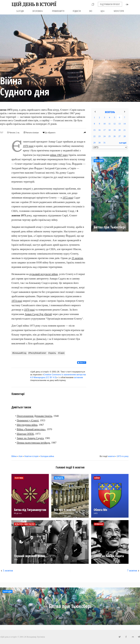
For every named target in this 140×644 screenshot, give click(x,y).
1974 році (17, 301)
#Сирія (61, 353)
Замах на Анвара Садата (30, 438)
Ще (103, 11)
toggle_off (127, 4)
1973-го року (123, 456)
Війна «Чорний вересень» (31, 429)
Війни (14, 456)
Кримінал (99, 524)
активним (79, 377)
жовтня (111, 456)
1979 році (29, 310)
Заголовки (38, 11)
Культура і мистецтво (25, 524)
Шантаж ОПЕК (25, 434)
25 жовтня (77, 258)
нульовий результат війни (44, 274)
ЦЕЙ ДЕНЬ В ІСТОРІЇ (34, 4)
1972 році (68, 197)
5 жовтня (8, 570)
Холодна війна (47, 456)
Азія (20, 456)
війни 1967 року (59, 155)
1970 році (28, 146)
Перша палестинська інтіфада (33, 443)
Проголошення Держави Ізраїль (35, 416)
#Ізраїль (52, 353)
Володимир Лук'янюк (36, 637)
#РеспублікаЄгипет (37, 353)
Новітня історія (31, 456)
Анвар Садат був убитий (38, 314)
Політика (19, 478)
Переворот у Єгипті (28, 420)
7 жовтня (132, 570)
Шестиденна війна (27, 425)
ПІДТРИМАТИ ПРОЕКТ (110, 4)
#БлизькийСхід (19, 353)
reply (85, 132)
